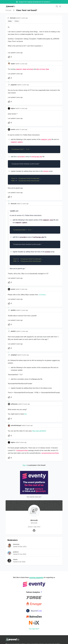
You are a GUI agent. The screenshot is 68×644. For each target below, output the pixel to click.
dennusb (34, 522)
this (26, 414)
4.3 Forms (42, 295)
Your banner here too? (34, 497)
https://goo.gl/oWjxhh (39, 431)
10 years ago (25, 355)
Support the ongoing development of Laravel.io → (34, 2)
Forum (9, 10)
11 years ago (23, 64)
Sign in (25, 465)
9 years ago (29, 425)
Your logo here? (34, 629)
